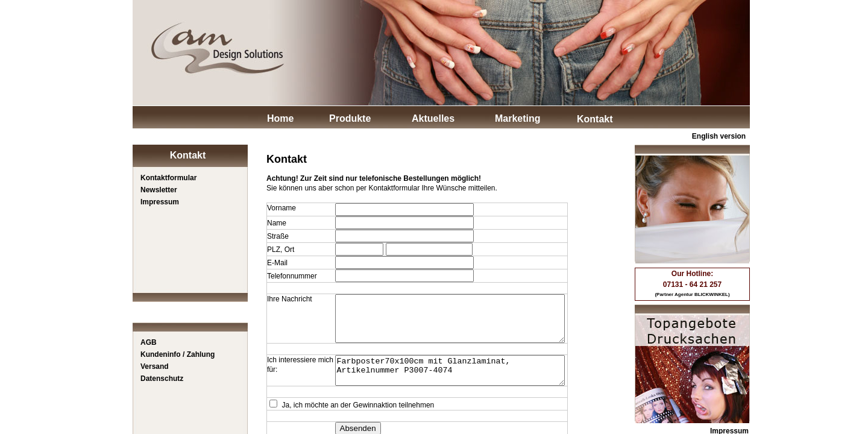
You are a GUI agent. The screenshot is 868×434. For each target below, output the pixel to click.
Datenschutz (162, 379)
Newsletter (159, 190)
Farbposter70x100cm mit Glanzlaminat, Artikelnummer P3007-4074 (445, 382)
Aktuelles (433, 118)
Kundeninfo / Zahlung (178, 354)
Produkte (350, 118)
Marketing (518, 118)
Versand (155, 366)
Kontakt (595, 119)
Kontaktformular (168, 178)
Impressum (160, 202)
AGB (149, 342)
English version (719, 136)
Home (280, 118)
